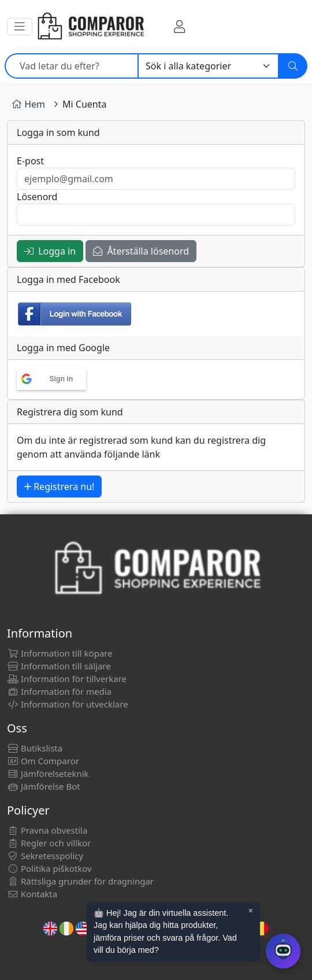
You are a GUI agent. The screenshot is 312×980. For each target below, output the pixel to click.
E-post (30, 161)
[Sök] (293, 66)
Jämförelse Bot (44, 786)
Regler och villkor (49, 843)
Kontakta (32, 894)
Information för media (59, 691)
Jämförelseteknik (48, 773)
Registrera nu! (59, 487)
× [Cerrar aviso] (251, 911)
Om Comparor (43, 761)
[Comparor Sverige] (90, 27)
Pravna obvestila (47, 830)
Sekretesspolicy (45, 856)
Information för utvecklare (68, 704)
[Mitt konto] (179, 26)
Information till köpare (60, 653)
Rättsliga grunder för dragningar (80, 881)
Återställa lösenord (141, 251)
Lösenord (37, 197)
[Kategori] (208, 66)
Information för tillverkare (67, 679)
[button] (20, 27)
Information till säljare (59, 666)
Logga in (50, 251)
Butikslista (35, 748)
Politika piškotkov (49, 868)
